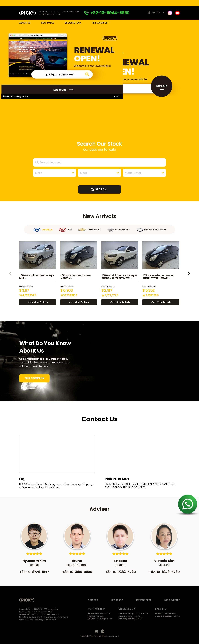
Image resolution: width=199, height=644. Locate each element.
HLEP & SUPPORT (172, 600)
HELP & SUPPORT (100, 23)
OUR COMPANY (35, 378)
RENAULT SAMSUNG (151, 230)
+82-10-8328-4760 (164, 572)
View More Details (38, 302)
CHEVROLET (89, 230)
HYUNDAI (43, 230)
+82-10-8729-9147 (34, 572)
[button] (10, 273)
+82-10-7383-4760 (121, 572)
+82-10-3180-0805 (77, 572)
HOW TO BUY (48, 23)
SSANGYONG (118, 230)
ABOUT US (25, 23)
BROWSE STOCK (73, 23)
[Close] (117, 96)
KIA (65, 230)
